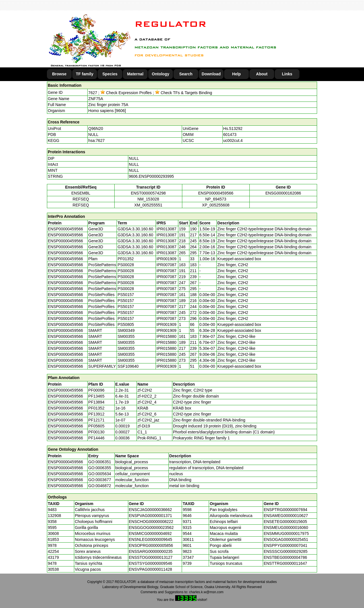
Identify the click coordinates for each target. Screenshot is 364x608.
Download (211, 74)
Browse (59, 74)
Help (236, 74)
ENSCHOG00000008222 (151, 522)
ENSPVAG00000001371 (150, 516)
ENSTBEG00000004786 (285, 557)
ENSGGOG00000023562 (151, 528)
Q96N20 (96, 129)
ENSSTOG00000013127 (151, 557)
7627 (93, 93)
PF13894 (96, 402)
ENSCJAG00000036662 (150, 510)
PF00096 (96, 390)
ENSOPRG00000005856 (151, 545)
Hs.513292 (233, 129)
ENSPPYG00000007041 (285, 545)
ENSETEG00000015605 (285, 522)
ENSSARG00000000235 (151, 551)
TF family (85, 74)
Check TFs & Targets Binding (184, 93)
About (262, 74)
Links (287, 74)
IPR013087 (166, 229)
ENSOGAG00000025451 (286, 539)
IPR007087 (166, 265)
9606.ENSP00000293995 (151, 176)
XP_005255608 (216, 205)
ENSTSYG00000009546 (151, 563)
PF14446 (96, 438)
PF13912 (96, 414)
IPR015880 (166, 336)
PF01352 (96, 408)
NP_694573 (216, 199)
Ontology (161, 74)
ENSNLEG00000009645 (151, 539)
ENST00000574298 (148, 193)
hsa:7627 (96, 140)
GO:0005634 (100, 474)
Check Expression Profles (126, 93)
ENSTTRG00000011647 (285, 563)
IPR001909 (166, 259)
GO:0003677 (100, 480)
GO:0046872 (100, 486)
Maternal (135, 74)
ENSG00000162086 (283, 193)
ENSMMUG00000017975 (286, 533)
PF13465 (96, 396)
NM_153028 (148, 199)
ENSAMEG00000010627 (286, 516)
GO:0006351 (100, 462)
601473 (230, 135)
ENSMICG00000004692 (150, 533)
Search (186, 74)
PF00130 (96, 432)
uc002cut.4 (233, 140)
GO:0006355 (100, 468)
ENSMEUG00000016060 (286, 528)
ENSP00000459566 (216, 193)
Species (110, 74)
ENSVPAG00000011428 (150, 569)
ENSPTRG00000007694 (285, 510)
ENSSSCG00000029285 (286, 551)
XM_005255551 (148, 205)
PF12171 (96, 420)
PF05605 (96, 426)
